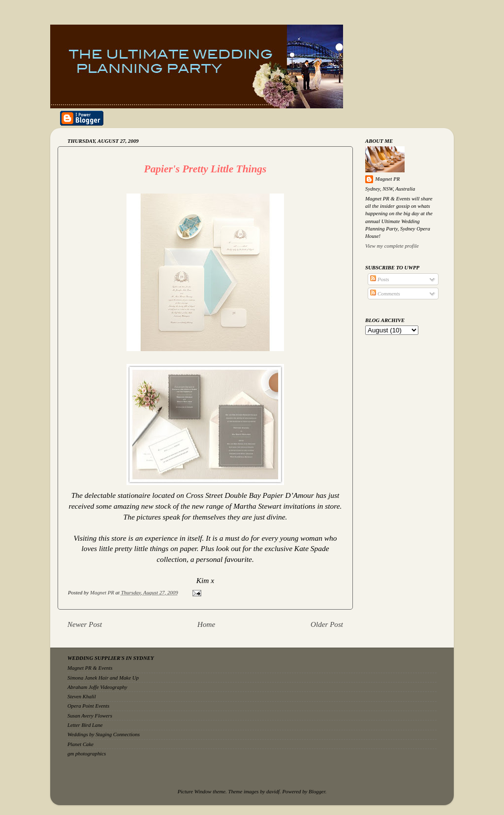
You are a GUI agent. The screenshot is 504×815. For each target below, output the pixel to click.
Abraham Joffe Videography (97, 687)
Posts (379, 279)
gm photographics (87, 753)
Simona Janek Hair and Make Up (103, 678)
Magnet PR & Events (90, 668)
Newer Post (85, 624)
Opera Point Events (88, 706)
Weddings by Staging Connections (104, 734)
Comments (385, 293)
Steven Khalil (82, 696)
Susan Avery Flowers (90, 716)
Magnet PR (388, 179)
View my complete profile (392, 246)
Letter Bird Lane (85, 725)
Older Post (327, 624)
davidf (273, 791)
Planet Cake (80, 744)
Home (206, 624)
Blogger (317, 791)
